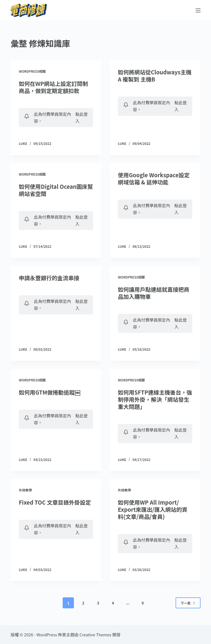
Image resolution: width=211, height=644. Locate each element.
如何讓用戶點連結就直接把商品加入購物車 (154, 293)
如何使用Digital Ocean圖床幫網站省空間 (56, 190)
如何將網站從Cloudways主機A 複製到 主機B (155, 76)
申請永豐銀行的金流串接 (49, 278)
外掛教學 (25, 490)
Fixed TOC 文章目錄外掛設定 (55, 502)
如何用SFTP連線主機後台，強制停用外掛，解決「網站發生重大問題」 (155, 399)
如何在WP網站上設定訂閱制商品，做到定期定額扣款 (53, 87)
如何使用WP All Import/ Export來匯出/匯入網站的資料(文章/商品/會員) (153, 509)
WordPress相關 (32, 71)
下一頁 (188, 603)
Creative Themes (95, 635)
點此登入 (81, 117)
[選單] (198, 10)
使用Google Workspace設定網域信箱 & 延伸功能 (154, 178)
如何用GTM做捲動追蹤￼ (49, 392)
